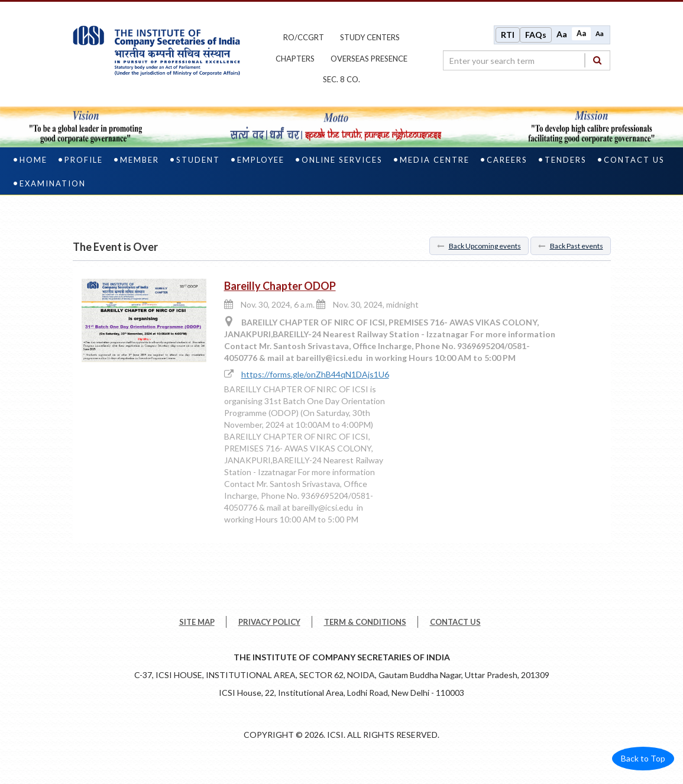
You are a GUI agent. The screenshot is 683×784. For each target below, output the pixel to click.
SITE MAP (197, 622)
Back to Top (643, 758)
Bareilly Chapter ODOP (280, 286)
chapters (295, 59)
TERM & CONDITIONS (365, 622)
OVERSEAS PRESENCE (369, 59)
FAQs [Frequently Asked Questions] (536, 35)
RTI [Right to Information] (508, 35)
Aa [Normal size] (581, 33)
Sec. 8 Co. (341, 79)
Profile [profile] (84, 160)
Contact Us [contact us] (634, 160)
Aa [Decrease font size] (600, 33)
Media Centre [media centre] (435, 160)
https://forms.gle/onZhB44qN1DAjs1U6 (315, 374)
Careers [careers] (507, 160)
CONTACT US (455, 622)
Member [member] (140, 160)
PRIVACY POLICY (269, 622)
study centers (370, 37)
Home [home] (33, 160)
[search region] (527, 60)
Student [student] (198, 160)
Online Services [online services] (342, 160)
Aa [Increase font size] (562, 34)
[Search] (597, 60)
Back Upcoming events (479, 246)
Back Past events (571, 246)
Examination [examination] (53, 183)
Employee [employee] (261, 160)
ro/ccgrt (304, 37)
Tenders (566, 160)
